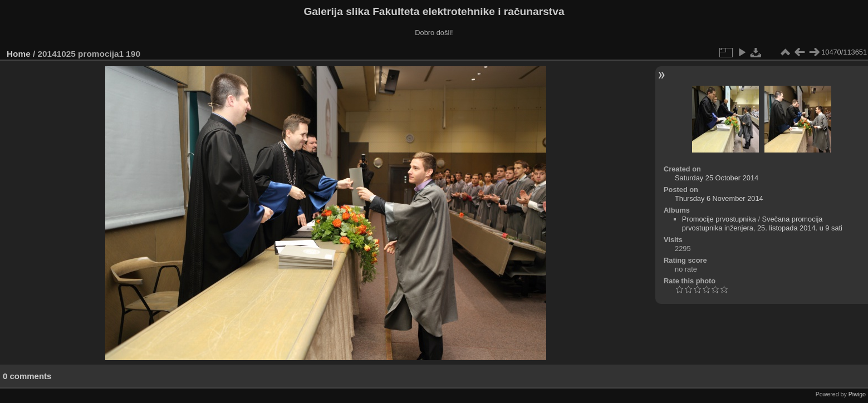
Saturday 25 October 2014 (717, 178)
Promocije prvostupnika (719, 219)
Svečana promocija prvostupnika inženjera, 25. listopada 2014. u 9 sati (762, 223)
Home (19, 54)
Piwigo (857, 394)
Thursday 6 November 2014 (719, 198)
